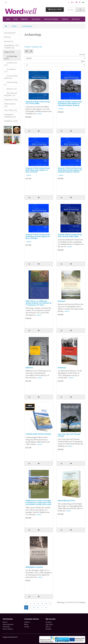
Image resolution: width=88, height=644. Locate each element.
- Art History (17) (10, 70)
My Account (76, 19)
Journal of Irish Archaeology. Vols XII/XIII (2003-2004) (70, 235)
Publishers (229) (11, 121)
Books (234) (9, 52)
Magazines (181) (11, 99)
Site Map (27, 627)
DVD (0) (7, 37)
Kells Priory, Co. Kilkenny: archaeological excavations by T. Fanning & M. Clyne (39, 303)
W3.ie (16, 637)
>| (46, 607)
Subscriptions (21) (10, 105)
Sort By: (82, 54)
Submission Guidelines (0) (10, 116)
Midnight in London (34, 567)
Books (16, 19)
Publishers (65, 19)
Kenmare (62, 301)
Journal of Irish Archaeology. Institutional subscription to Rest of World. (38, 236)
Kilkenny (29, 368)
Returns (26, 624)
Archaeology (27, 26)
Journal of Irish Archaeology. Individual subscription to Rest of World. (38, 170)
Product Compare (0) (33, 47)
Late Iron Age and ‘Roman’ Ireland (69, 435)
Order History (49, 624)
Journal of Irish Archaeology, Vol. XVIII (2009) (38, 102)
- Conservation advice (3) (11, 77)
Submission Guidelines (51, 19)
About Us (5, 622)
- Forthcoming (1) (11, 83)
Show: (83, 61)
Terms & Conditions (8, 629)
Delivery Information (8, 624)
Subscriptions (36, 19)
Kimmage (62, 368)
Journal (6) (9, 41)
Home (8, 19)
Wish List (48, 627)
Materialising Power (66, 500)
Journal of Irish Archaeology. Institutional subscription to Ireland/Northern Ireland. (70, 170)
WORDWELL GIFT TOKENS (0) (12, 47)
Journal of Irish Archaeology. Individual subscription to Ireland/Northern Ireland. (70, 103)
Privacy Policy (6, 627)
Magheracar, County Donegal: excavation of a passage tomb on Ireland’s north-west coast (38, 502)
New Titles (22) (11, 110)
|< (26, 603)
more (40, 114)
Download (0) (10, 33)
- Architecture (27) (11, 64)
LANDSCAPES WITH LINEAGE (38, 434)
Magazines (25, 19)
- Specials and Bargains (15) (11, 94)
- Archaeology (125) (11, 57)
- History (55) (10, 89)
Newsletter (49, 629)
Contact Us (27, 622)
